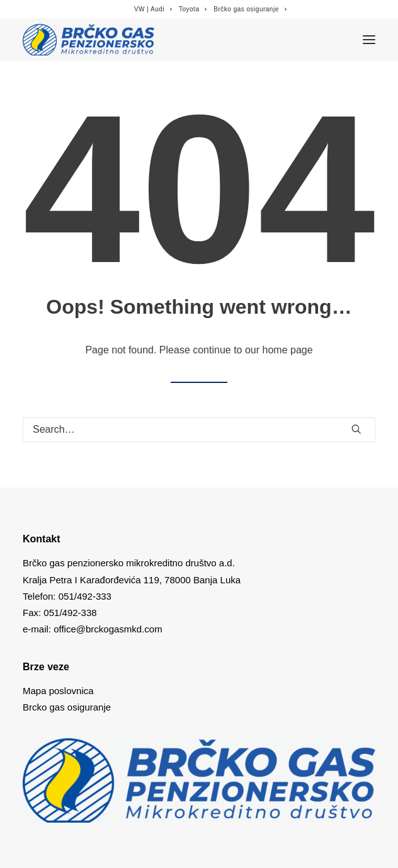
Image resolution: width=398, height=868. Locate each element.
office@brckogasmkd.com (108, 629)
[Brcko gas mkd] (88, 40)
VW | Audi (153, 9)
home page (288, 350)
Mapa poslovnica (58, 691)
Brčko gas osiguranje (250, 9)
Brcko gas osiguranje (67, 707)
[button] (356, 429)
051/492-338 (69, 613)
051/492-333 (85, 596)
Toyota (193, 9)
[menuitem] (153, 9)
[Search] (199, 430)
